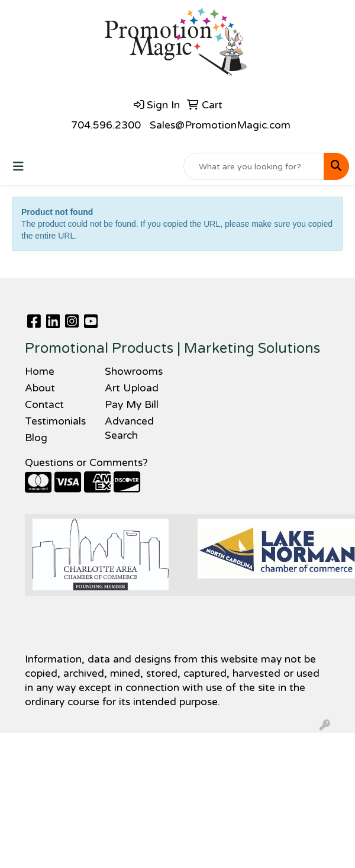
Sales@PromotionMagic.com (220, 125)
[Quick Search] (254, 166)
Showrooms (134, 372)
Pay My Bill (132, 405)
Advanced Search (129, 428)
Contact (44, 405)
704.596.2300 (106, 125)
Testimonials (55, 421)
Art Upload (132, 388)
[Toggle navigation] (18, 167)
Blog (36, 438)
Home (40, 372)
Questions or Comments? (86, 463)
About (40, 388)
